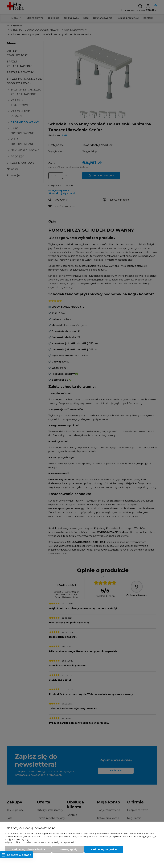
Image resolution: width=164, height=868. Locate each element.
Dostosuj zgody (68, 849)
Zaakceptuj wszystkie (104, 849)
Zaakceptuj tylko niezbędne (28, 849)
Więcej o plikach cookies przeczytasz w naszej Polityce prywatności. (41, 842)
